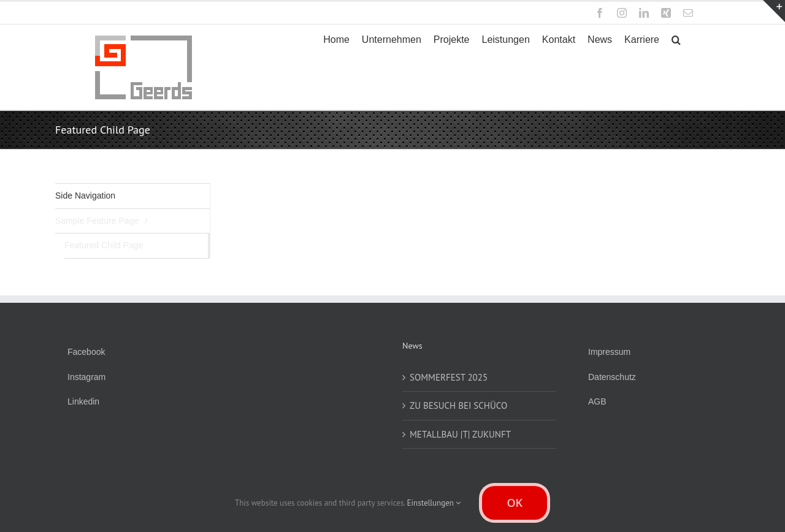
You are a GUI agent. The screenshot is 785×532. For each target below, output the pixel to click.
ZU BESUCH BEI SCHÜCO (458, 405)
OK (515, 503)
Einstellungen (434, 503)
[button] (676, 40)
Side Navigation (85, 196)
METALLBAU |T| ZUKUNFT (460, 434)
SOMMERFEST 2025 (449, 377)
